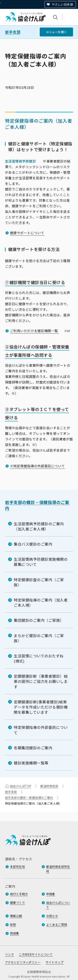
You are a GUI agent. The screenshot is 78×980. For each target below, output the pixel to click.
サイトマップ (55, 962)
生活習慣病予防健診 (20, 161)
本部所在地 (17, 867)
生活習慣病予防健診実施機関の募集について (41, 562)
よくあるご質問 (57, 925)
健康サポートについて (27, 233)
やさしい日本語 (62, 4)
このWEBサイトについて (36, 954)
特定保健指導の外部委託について (41, 730)
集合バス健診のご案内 (33, 544)
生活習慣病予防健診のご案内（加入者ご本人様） (39, 526)
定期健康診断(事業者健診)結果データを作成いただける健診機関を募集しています (41, 707)
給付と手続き (19, 894)
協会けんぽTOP (21, 786)
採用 (13, 925)
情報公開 (16, 916)
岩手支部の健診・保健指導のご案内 (37, 505)
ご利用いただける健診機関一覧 (41, 331)
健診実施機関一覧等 (31, 763)
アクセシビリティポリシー (23, 962)
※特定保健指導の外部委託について (37, 466)
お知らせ (52, 916)
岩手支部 (13, 32)
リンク (9, 954)
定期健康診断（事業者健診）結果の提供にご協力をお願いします (41, 681)
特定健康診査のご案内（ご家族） (39, 582)
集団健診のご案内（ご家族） (39, 620)
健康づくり (17, 903)
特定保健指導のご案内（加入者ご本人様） (41, 602)
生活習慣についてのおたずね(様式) (39, 658)
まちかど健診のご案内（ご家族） (39, 638)
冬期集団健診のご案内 (33, 748)
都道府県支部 (49, 786)
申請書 (51, 894)
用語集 (14, 933)
